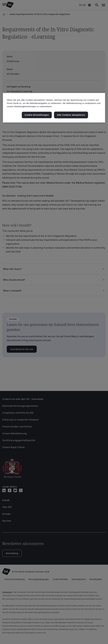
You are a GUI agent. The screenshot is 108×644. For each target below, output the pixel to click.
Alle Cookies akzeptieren (71, 115)
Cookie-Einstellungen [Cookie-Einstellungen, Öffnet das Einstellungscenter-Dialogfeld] (37, 115)
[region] (54, 108)
